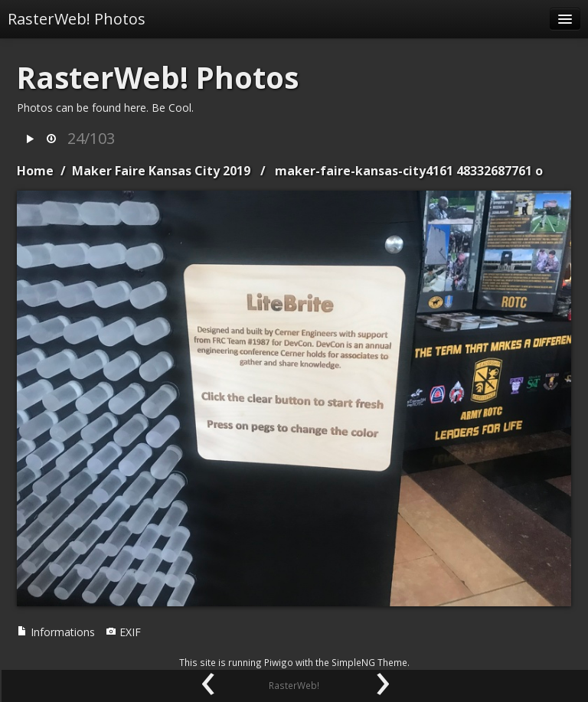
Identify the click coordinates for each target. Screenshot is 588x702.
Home (35, 171)
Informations (56, 632)
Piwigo (279, 662)
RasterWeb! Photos (77, 19)
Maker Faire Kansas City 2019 (161, 171)
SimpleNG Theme (369, 662)
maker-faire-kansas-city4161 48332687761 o (409, 171)
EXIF (123, 632)
